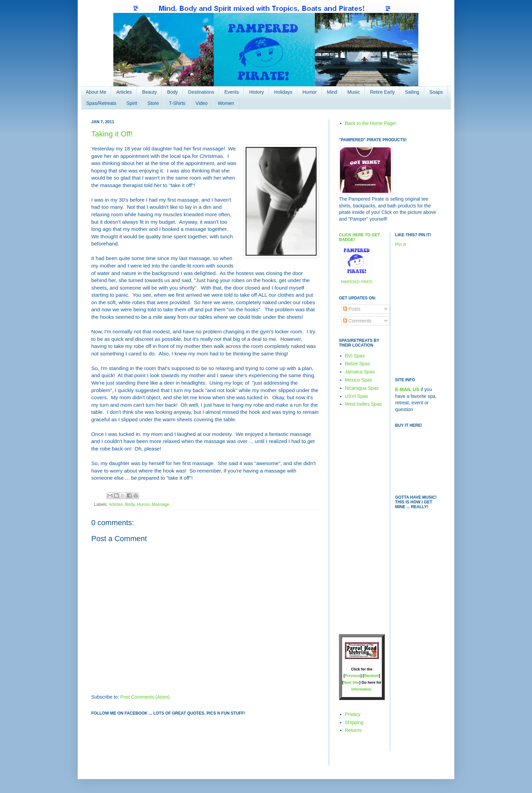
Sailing (412, 92)
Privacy (353, 714)
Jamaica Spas (360, 372)
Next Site (351, 682)
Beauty (150, 92)
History (256, 92)
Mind (332, 92)
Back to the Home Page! (371, 123)
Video (202, 103)
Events (232, 92)
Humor (309, 92)
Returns (353, 730)
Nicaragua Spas (362, 388)
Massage (161, 504)
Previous (353, 676)
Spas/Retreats (101, 103)
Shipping (354, 722)
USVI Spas (357, 396)
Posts (352, 309)
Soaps (436, 92)
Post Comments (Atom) (145, 697)
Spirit (132, 103)
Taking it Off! (112, 134)
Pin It (401, 244)
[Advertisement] (359, 520)
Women (226, 103)
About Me (96, 92)
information (361, 689)
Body (172, 92)
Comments (357, 321)
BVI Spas (355, 356)
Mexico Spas (359, 380)
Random (372, 676)
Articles (124, 92)
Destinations (201, 92)
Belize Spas (358, 364)
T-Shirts (177, 103)
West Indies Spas (364, 404)
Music (354, 92)
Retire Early (382, 92)
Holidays (283, 92)
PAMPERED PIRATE (357, 282)
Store (153, 103)
